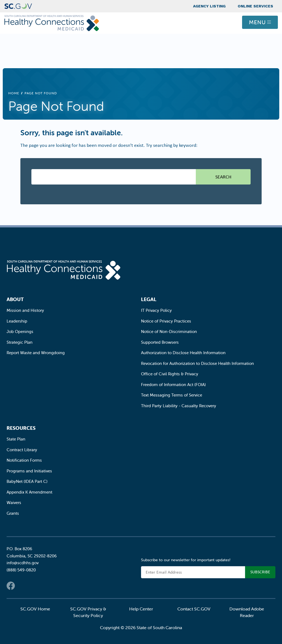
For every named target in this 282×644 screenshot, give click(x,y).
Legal (149, 299)
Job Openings (20, 331)
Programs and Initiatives (29, 471)
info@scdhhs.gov (23, 563)
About (15, 299)
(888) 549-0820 (21, 570)
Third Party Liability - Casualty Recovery (179, 406)
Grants (13, 513)
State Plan (16, 439)
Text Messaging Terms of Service (172, 395)
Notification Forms (24, 460)
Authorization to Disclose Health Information (183, 353)
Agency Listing (209, 6)
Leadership (17, 321)
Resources (21, 428)
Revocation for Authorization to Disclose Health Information (197, 363)
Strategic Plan (20, 342)
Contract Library (22, 450)
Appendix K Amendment (29, 492)
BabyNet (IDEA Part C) (27, 481)
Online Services (255, 6)
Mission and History (25, 310)
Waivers (14, 503)
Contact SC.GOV (194, 609)
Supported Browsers (160, 342)
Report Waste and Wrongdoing (36, 353)
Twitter (22, 586)
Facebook (11, 586)
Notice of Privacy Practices (166, 321)
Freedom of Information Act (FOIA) (173, 385)
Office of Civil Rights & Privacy (170, 374)
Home (14, 93)
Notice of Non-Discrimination (169, 331)
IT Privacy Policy (156, 310)
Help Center (141, 609)
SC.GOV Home (35, 609)
